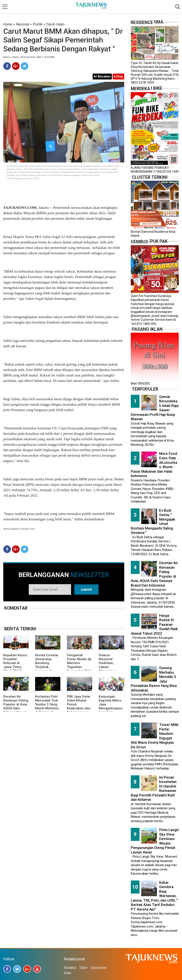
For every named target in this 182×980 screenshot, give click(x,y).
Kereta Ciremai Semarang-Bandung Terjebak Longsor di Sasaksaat (47, 665)
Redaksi (70, 968)
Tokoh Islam (55, 24)
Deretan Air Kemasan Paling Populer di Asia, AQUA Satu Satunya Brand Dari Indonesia (16, 706)
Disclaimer (99, 968)
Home (8, 24)
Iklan (67, 973)
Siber (83, 968)
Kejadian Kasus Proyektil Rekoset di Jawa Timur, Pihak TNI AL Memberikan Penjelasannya (15, 667)
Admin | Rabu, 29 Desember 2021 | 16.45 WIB (29, 57)
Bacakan (102, 76)
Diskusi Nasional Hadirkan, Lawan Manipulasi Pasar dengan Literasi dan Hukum (110, 669)
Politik (38, 24)
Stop (118, 76)
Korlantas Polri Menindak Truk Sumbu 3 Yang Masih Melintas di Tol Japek (47, 704)
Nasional (23, 24)
